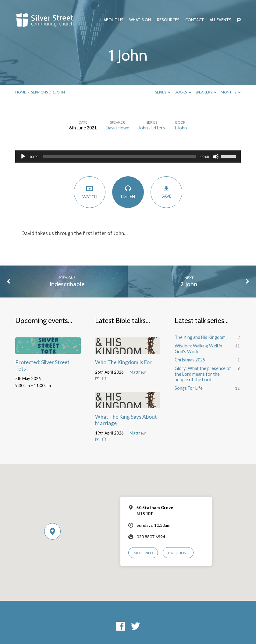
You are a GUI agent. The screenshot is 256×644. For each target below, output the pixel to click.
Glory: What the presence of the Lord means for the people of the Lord (203, 374)
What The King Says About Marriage (126, 420)
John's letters (152, 128)
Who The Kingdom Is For (123, 362)
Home (21, 92)
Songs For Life (189, 388)
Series (163, 92)
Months (231, 92)
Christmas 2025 (190, 360)
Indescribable (67, 284)
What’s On (140, 20)
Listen (128, 192)
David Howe (117, 128)
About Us (114, 20)
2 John (189, 284)
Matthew (138, 372)
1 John (59, 92)
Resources (168, 20)
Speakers (206, 92)
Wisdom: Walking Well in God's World (198, 349)
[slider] (119, 157)
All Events (220, 20)
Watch (89, 192)
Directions (178, 553)
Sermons (39, 92)
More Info (143, 553)
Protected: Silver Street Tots (42, 365)
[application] (128, 157)
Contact (195, 20)
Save (166, 192)
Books (183, 92)
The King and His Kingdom (200, 337)
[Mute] (216, 157)
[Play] (23, 157)
